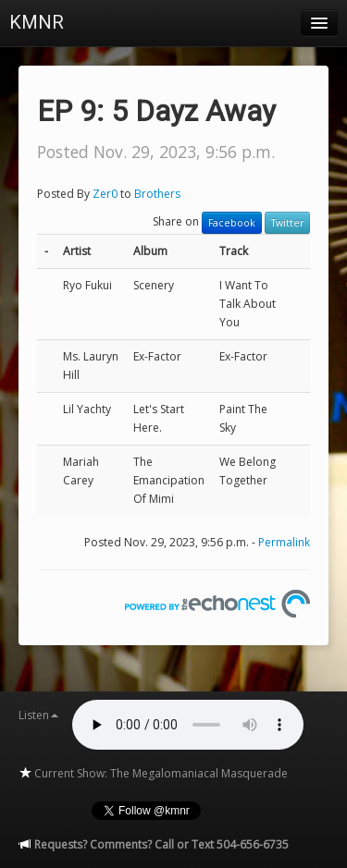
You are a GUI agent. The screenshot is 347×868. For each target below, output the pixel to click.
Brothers (157, 194)
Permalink (284, 542)
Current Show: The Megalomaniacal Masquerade (153, 773)
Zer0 (105, 194)
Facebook (232, 223)
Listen (38, 715)
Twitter (287, 223)
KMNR (37, 22)
